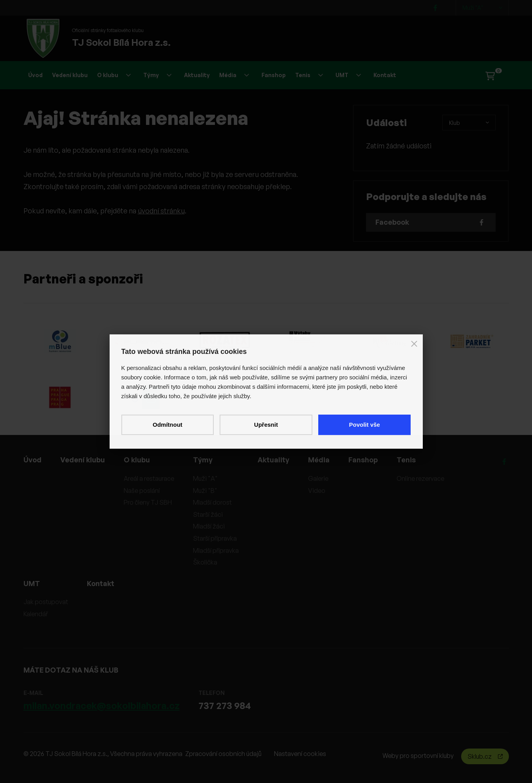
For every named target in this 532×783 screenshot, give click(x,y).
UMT (348, 75)
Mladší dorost (212, 502)
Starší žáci (208, 514)
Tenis (309, 75)
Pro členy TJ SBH (148, 502)
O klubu (114, 75)
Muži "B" (205, 491)
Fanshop (274, 75)
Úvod (35, 75)
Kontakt (385, 75)
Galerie (318, 478)
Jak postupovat (46, 602)
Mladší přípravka (216, 550)
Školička (205, 562)
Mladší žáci (209, 526)
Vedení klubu (70, 75)
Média (234, 75)
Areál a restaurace (149, 478)
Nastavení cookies (300, 754)
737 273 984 (225, 705)
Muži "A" (482, 8)
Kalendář (36, 614)
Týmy (157, 75)
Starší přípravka (215, 538)
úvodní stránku (161, 211)
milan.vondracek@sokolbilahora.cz (102, 705)
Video (317, 491)
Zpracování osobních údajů (223, 754)
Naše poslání (142, 491)
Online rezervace (420, 478)
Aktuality (197, 75)
